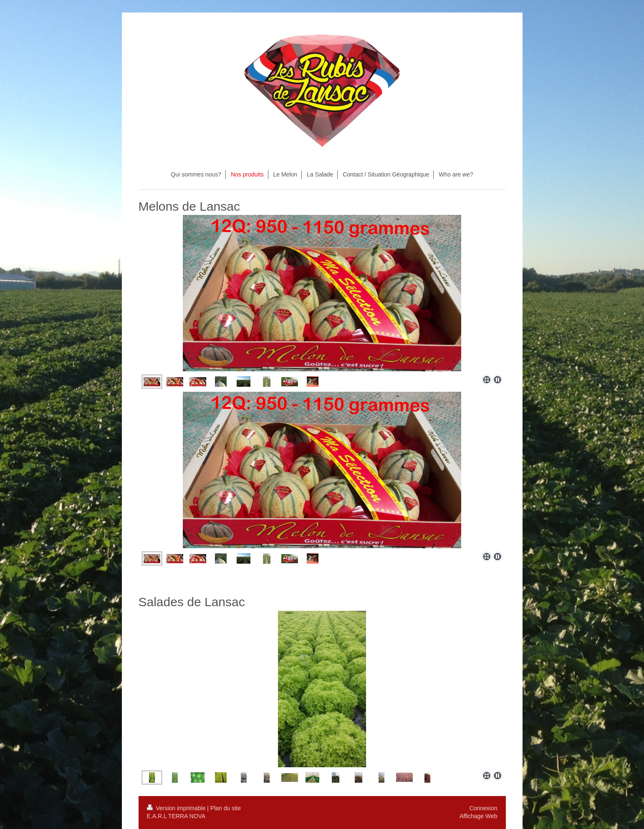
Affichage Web (479, 816)
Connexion (484, 808)
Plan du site (226, 808)
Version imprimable (177, 808)
